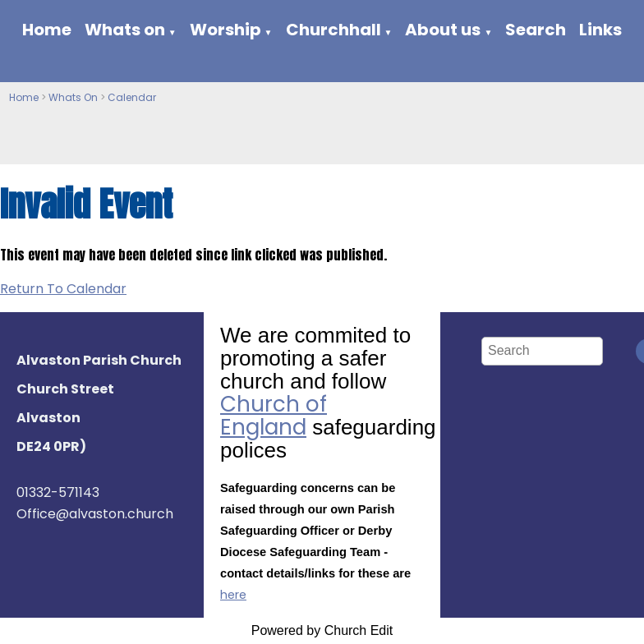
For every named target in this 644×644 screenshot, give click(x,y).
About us (443, 30)
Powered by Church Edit (322, 630)
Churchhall (333, 30)
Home (47, 30)
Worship (225, 30)
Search (536, 30)
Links (600, 30)
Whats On (73, 97)
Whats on (125, 30)
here (233, 595)
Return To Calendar (63, 289)
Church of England (274, 416)
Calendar (132, 97)
